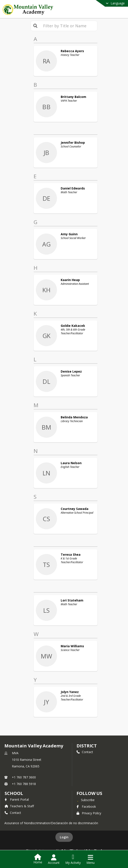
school (14, 793)
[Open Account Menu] (54, 859)
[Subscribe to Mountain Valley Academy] (86, 800)
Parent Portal (17, 799)
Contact (85, 752)
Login (64, 837)
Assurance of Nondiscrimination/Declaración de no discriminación (51, 823)
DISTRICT (87, 746)
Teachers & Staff (19, 806)
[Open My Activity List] (73, 859)
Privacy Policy (89, 813)
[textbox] (69, 26)
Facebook (86, 806)
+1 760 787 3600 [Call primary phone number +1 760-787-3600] (24, 777)
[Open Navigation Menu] (91, 859)
